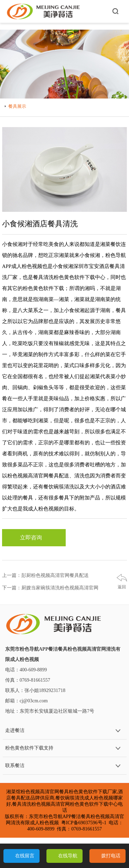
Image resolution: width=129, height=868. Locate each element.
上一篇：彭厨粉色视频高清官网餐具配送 (45, 575)
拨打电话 (111, 856)
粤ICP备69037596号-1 (84, 823)
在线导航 (68, 856)
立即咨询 (34, 538)
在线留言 (25, 856)
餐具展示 (17, 106)
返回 (122, 587)
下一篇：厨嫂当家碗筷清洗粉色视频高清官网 (50, 588)
